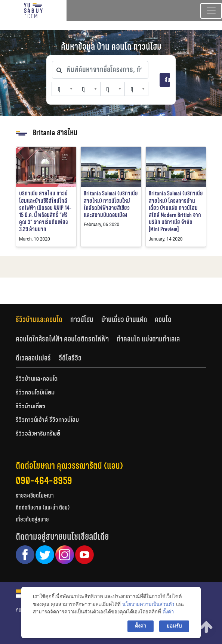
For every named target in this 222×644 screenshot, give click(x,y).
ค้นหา (167, 80)
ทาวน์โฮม (82, 319)
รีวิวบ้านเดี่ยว (30, 407)
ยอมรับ (174, 626)
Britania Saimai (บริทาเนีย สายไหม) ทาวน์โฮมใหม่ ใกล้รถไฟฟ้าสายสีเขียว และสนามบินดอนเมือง (111, 204)
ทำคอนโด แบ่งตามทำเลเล (148, 339)
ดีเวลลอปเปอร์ (33, 358)
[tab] (43, 320)
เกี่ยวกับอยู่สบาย (32, 519)
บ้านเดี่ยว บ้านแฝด (124, 319)
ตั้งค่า (168, 612)
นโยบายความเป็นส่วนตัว (148, 604)
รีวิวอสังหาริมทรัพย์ (38, 434)
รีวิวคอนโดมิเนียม (35, 393)
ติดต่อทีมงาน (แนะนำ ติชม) (43, 507)
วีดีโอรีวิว (70, 358)
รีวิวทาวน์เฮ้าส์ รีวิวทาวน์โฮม (47, 420)
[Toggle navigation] (211, 11)
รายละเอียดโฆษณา (35, 496)
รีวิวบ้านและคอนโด (39, 319)
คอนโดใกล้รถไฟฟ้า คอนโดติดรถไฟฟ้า (62, 339)
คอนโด (163, 319)
